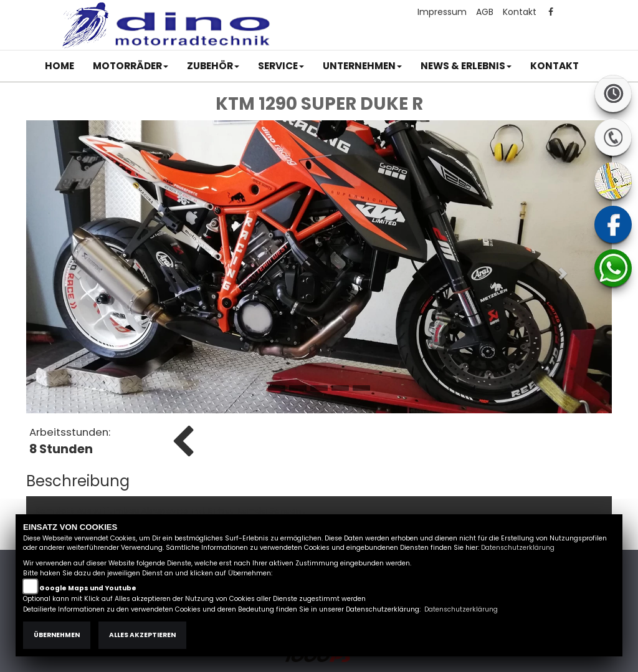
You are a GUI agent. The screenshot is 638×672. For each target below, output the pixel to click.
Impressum (442, 12)
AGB (485, 12)
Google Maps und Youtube (88, 588)
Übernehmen (57, 635)
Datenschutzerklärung (518, 548)
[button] (131, 66)
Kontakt (520, 12)
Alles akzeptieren (142, 635)
